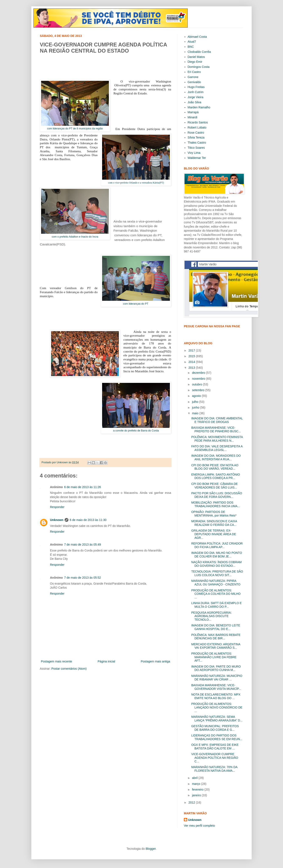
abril (195, 778)
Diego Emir (195, 62)
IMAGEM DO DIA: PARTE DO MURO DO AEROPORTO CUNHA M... (216, 668)
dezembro (199, 373)
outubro (197, 384)
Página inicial (106, 661)
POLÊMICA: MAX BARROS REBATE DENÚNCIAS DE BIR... (216, 637)
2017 (192, 350)
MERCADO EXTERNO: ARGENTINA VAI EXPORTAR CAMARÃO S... (216, 646)
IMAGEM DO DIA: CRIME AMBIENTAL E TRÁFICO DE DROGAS (217, 420)
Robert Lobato (197, 127)
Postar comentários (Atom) (69, 669)
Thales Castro (197, 143)
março (196, 784)
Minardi (193, 117)
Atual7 (192, 42)
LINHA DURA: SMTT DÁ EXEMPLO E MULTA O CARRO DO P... (216, 605)
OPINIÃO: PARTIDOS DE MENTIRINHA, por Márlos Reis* (214, 514)
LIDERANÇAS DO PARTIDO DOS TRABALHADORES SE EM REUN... (217, 737)
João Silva (195, 102)
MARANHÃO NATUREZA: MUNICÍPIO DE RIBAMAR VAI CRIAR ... (217, 678)
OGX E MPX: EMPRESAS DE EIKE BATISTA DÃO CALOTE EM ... (215, 747)
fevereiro (198, 790)
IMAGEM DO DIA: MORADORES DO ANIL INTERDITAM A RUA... (216, 457)
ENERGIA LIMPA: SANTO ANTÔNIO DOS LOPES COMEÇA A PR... (216, 476)
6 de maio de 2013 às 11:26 (83, 487)
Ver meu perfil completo (199, 826)
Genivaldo (194, 82)
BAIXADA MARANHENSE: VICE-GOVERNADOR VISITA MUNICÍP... (216, 687)
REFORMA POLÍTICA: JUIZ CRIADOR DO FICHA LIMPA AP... (217, 545)
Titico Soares (196, 148)
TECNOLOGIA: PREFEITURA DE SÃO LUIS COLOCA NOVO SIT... (217, 573)
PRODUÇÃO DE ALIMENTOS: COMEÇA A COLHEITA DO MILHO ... (216, 594)
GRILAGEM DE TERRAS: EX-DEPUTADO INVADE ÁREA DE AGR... (214, 534)
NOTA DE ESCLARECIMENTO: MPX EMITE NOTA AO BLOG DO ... (216, 696)
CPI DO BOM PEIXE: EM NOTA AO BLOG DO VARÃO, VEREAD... (215, 467)
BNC (191, 47)
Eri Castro (194, 72)
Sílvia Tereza (196, 137)
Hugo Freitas (196, 87)
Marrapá (193, 112)
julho (195, 402)
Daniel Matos (196, 57)
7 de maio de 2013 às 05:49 (83, 545)
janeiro (197, 795)
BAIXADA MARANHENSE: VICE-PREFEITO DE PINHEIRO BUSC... (216, 429)
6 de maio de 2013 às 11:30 (88, 520)
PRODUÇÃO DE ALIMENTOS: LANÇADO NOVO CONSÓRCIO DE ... (217, 707)
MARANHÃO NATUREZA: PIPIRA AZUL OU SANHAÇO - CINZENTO (216, 583)
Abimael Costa (197, 37)
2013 (192, 368)
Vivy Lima (194, 153)
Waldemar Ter (197, 158)
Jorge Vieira (196, 97)
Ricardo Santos (198, 122)
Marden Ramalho (199, 107)
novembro (199, 379)
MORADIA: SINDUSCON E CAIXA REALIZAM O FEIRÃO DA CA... (214, 523)
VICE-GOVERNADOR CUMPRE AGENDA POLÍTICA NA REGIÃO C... (215, 758)
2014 (192, 362)
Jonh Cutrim (196, 92)
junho (196, 407)
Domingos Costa (199, 67)
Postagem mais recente (56, 661)
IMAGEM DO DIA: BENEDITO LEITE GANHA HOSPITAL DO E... (216, 627)
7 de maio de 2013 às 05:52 (83, 578)
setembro (198, 390)
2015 (192, 356)
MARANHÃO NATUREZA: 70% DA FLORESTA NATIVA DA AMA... (214, 769)
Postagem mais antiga (155, 661)
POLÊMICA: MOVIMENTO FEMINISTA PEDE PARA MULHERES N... (217, 439)
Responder (57, 507)
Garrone (193, 77)
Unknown (57, 520)
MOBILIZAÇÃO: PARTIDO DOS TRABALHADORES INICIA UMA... (216, 504)
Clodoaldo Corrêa (199, 52)
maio (196, 413)
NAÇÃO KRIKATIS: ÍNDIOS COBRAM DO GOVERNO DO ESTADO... (216, 564)
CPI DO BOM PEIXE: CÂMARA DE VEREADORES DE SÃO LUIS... (214, 486)
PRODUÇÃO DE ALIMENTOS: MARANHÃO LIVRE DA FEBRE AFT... (214, 657)
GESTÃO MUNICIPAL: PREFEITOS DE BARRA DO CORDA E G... (215, 728)
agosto (197, 396)
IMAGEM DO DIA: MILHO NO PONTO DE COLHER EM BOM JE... (217, 555)
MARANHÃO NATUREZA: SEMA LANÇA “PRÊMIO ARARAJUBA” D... (217, 719)
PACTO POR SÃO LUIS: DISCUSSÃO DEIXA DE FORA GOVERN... (217, 495)
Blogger (151, 849)
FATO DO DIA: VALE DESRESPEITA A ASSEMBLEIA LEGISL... (217, 448)
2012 (192, 802)
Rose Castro (196, 133)
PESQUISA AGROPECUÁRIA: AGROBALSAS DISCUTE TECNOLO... (212, 616)
